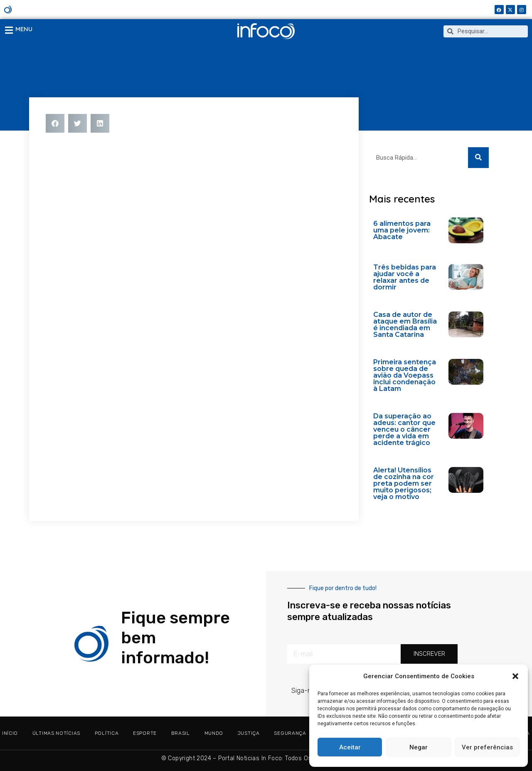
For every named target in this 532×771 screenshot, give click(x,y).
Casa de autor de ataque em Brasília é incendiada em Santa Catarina (405, 325)
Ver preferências (487, 747)
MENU (24, 29)
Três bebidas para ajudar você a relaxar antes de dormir (405, 277)
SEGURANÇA (290, 733)
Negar (419, 747)
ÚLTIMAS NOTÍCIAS (56, 733)
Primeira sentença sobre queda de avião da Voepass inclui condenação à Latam (405, 375)
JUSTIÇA (249, 733)
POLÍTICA (107, 733)
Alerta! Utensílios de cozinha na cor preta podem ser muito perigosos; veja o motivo (404, 483)
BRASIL (181, 733)
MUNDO (214, 733)
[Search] (478, 158)
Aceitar (350, 747)
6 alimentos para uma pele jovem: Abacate (402, 230)
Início (10, 733)
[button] (515, 676)
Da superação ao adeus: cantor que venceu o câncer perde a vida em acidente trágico (404, 429)
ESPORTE (145, 733)
